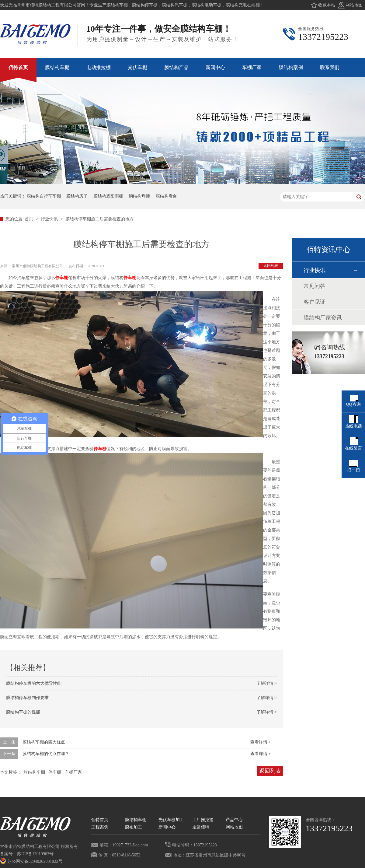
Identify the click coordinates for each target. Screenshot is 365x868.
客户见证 (315, 302)
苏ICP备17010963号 (35, 854)
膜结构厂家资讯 (323, 318)
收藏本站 (327, 5)
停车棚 (62, 278)
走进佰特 (201, 827)
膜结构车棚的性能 (23, 712)
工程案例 (100, 827)
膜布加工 (134, 827)
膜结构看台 (166, 196)
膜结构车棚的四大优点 (44, 742)
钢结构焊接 (139, 196)
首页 (30, 219)
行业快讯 (50, 219)
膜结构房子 (77, 196)
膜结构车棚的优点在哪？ (46, 754)
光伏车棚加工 (171, 820)
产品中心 (234, 820)
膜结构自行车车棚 (44, 196)
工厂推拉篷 (203, 820)
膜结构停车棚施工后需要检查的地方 (99, 219)
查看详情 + (261, 742)
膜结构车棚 (34, 772)
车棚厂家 (73, 772)
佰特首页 (100, 820)
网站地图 (354, 5)
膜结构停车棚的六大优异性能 (34, 683)
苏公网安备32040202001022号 (31, 861)
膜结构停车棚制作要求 (27, 698)
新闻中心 (167, 827)
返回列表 (271, 266)
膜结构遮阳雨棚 (108, 196)
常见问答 (315, 286)
